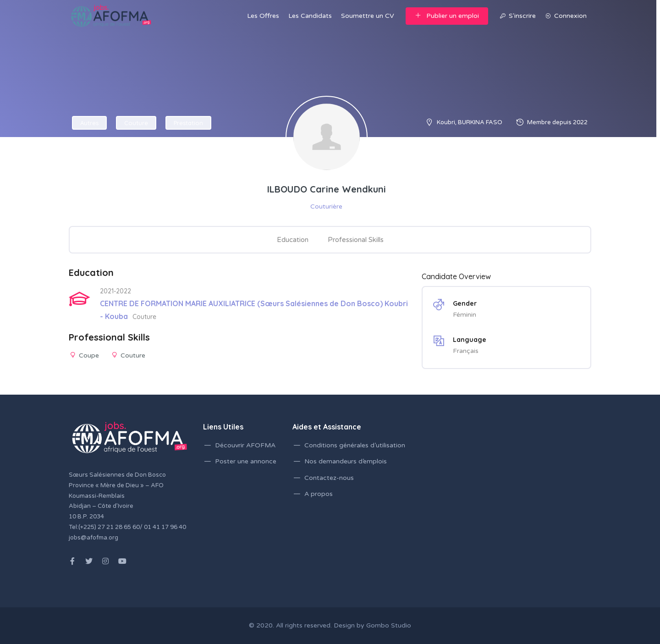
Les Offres (263, 16)
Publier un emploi (447, 16)
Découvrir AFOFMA (245, 445)
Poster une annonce (246, 461)
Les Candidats (310, 16)
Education (293, 240)
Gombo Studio (389, 625)
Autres (89, 123)
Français (466, 351)
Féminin (465, 315)
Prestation (188, 123)
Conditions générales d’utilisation (355, 445)
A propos (319, 494)
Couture (136, 123)
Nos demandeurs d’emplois (346, 461)
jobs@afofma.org (93, 538)
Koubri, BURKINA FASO (470, 122)
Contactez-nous (329, 478)
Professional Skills (356, 240)
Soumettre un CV (368, 16)
